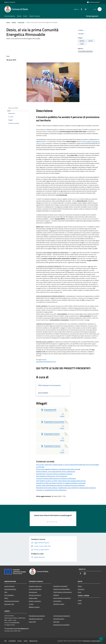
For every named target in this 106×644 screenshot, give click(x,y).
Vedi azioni (82, 34)
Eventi (80, 603)
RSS (6, 641)
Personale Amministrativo (12, 601)
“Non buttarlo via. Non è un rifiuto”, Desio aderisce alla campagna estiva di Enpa (61, 481)
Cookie (26, 641)
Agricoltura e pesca (59, 604)
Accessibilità (12, 641)
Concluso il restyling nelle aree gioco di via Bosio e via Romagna (56, 478)
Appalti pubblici (33, 598)
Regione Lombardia (10, 2)
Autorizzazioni (57, 601)
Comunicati (21, 22)
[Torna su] (101, 639)
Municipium (87, 641)
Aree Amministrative (10, 589)
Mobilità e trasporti (34, 607)
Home (8, 22)
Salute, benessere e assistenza (62, 598)
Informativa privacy (59, 619)
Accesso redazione (96, 641)
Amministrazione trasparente (62, 616)
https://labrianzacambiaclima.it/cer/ (46, 362)
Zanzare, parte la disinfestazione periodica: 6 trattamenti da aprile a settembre (60, 485)
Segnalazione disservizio (36, 619)
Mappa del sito (33, 641)
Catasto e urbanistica (35, 601)
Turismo (31, 604)
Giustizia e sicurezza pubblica (62, 589)
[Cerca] (100, 9)
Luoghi (80, 600)
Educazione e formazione (60, 586)
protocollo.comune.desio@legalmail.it (18, 629)
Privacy (20, 641)
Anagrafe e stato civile (35, 586)
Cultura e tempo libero (35, 589)
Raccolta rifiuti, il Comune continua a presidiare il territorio (54, 474)
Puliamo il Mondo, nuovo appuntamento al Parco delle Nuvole (56, 472)
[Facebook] (81, 9)
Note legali (56, 622)
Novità (14, 22)
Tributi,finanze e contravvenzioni (63, 592)
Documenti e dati (9, 604)
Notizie (80, 586)
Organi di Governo (9, 586)
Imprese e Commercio (35, 595)
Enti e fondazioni (9, 595)
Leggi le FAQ (32, 622)
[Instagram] (85, 9)
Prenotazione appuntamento (37, 616)
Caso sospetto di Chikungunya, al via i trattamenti (52, 476)
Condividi (82, 30)
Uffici (6, 592)
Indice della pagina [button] (13, 108)
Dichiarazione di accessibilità (61, 625)
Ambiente (56, 595)
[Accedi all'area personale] (93, 2)
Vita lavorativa (33, 592)
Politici (6, 598)
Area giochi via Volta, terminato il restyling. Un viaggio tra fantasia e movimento (61, 483)
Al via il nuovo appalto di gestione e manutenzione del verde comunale (58, 469)
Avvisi (79, 592)
